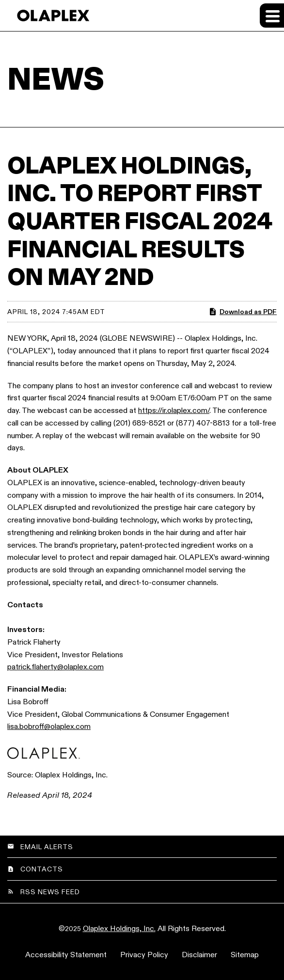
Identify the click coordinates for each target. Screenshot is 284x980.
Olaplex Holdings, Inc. (119, 928)
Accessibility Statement (66, 955)
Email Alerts (47, 847)
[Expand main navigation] (272, 16)
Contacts (42, 869)
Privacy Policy (144, 955)
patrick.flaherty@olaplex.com (55, 667)
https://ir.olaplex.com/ (174, 410)
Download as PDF (243, 312)
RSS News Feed (50, 892)
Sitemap (245, 955)
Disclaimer (199, 955)
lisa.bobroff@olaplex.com (49, 726)
